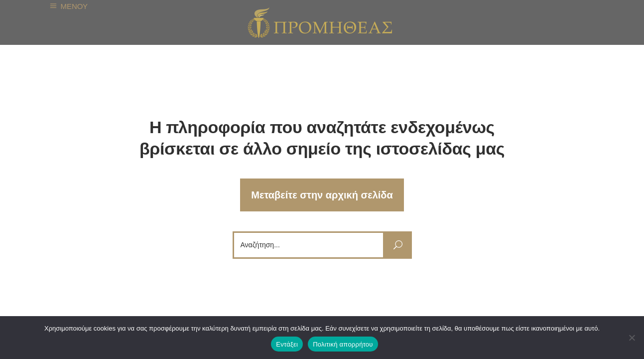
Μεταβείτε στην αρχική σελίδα (322, 195)
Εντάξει (287, 344)
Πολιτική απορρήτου (343, 344)
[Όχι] (632, 338)
